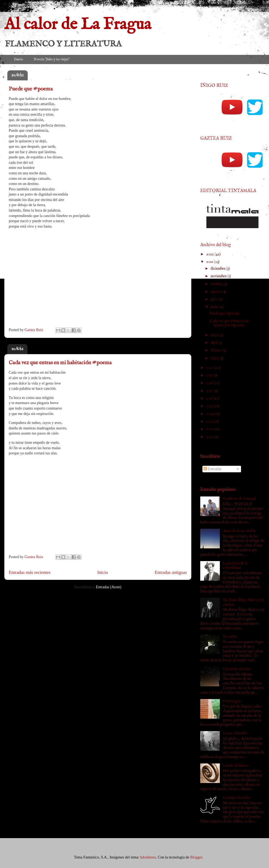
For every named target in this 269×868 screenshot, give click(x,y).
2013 (210, 422)
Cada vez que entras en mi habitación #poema (60, 363)
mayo (215, 335)
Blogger (196, 857)
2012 (210, 429)
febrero (217, 350)
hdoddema (148, 857)
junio (215, 307)
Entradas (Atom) (109, 587)
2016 (210, 398)
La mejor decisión (237, 798)
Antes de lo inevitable (239, 531)
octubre (217, 284)
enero (215, 358)
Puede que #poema (31, 89)
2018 (210, 383)
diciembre (218, 269)
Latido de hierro (236, 766)
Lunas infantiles (235, 733)
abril (215, 343)
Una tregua (232, 701)
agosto (216, 292)
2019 (210, 375)
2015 (210, 406)
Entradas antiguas (171, 572)
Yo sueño (230, 637)
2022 (210, 254)
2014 (210, 414)
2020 (210, 368)
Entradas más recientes (30, 572)
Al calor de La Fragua (78, 25)
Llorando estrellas (237, 669)
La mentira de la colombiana (235, 566)
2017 (210, 391)
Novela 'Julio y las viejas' (52, 59)
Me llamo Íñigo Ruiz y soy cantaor (244, 602)
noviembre (219, 276)
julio (215, 299)
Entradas (212, 469)
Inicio (18, 59)
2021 (210, 262)
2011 (210, 437)
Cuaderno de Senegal (239, 499)
